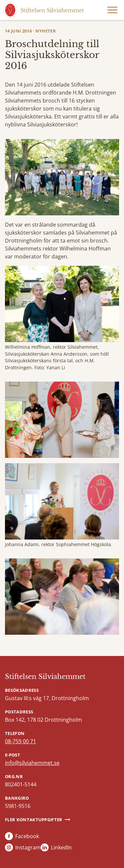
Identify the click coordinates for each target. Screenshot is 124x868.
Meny (112, 10)
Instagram (28, 847)
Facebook (27, 836)
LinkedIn (61, 847)
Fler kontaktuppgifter (34, 820)
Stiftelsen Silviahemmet (45, 677)
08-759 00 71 (21, 741)
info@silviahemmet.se (32, 763)
